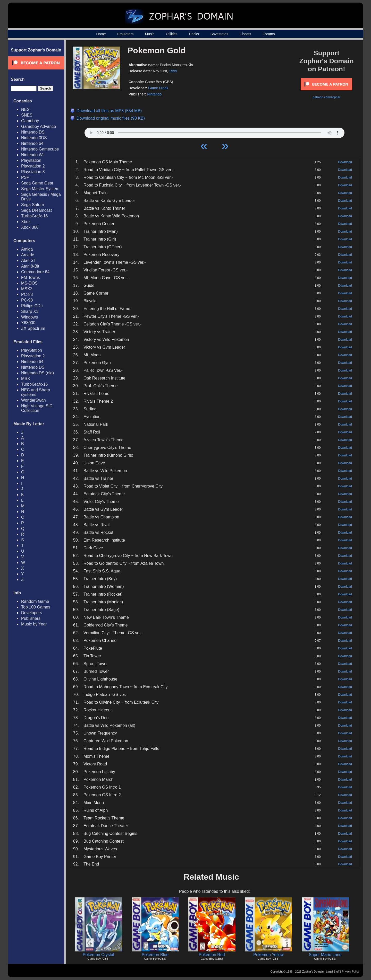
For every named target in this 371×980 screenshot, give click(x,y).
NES (25, 109)
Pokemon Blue (155, 955)
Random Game (35, 601)
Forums (269, 34)
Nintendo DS (33, 132)
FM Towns (31, 277)
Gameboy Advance (39, 126)
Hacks (194, 34)
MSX (26, 379)
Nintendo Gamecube (40, 149)
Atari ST (29, 261)
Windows (29, 317)
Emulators (125, 34)
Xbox (26, 222)
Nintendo (154, 94)
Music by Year (34, 624)
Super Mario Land (325, 955)
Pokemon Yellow (268, 955)
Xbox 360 (30, 227)
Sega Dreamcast (36, 210)
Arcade (28, 255)
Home (101, 34)
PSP (25, 177)
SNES (27, 115)
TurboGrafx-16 (34, 216)
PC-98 (27, 300)
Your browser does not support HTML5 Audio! (214, 131)
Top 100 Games (36, 607)
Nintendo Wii (33, 155)
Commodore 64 (35, 272)
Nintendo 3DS (34, 138)
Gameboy (30, 121)
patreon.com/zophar (327, 97)
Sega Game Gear (37, 183)
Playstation (31, 160)
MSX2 (27, 289)
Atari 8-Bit (30, 266)
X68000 (28, 323)
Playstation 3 (33, 172)
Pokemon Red (212, 955)
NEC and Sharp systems (36, 392)
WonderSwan (33, 400)
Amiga (27, 249)
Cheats (245, 34)
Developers (32, 613)
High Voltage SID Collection (37, 408)
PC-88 (27, 294)
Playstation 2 (33, 166)
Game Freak (158, 88)
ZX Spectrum (33, 328)
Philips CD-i (32, 306)
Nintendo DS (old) (37, 373)
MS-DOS (29, 283)
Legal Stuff (333, 972)
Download (345, 162)
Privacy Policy (351, 972)
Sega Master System (40, 189)
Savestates (219, 34)
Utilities (172, 34)
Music (150, 34)
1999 (173, 71)
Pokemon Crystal (98, 955)
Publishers (31, 618)
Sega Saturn (33, 205)
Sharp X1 (30, 311)
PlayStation (32, 350)
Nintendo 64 (32, 143)
